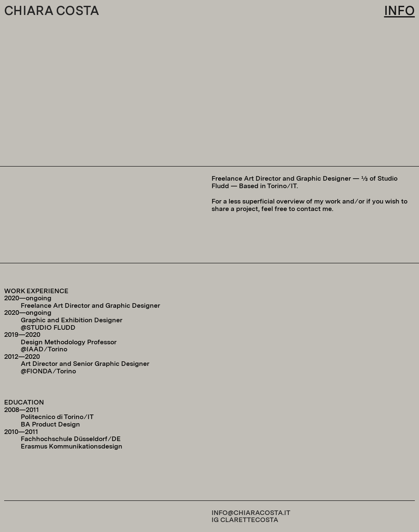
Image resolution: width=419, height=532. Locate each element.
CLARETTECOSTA (249, 520)
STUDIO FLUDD (51, 327)
